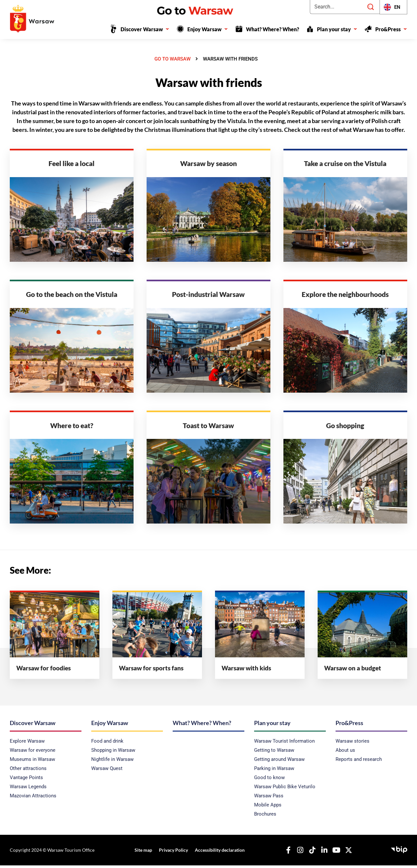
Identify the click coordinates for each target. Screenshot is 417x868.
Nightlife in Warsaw (112, 762)
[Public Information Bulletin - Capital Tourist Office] (399, 852)
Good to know (269, 780)
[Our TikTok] (311, 853)
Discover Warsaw (145, 29)
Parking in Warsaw (274, 771)
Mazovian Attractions (33, 799)
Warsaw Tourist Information (284, 744)
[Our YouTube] (335, 853)
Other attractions (28, 771)
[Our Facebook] (287, 853)
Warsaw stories (352, 744)
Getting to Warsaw (274, 753)
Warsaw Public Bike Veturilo (285, 790)
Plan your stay (337, 29)
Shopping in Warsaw (113, 753)
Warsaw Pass (269, 799)
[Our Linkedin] (323, 853)
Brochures (265, 817)
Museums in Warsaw (32, 762)
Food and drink (107, 744)
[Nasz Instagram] (299, 853)
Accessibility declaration (218, 853)
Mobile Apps (268, 808)
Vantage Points (26, 780)
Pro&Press (391, 29)
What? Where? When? (273, 29)
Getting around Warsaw (279, 762)
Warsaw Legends (28, 790)
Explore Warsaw (27, 744)
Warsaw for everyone (33, 753)
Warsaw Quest (107, 771)
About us (345, 753)
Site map (144, 853)
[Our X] (347, 853)
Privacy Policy (173, 853)
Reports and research (359, 762)
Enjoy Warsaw (208, 29)
